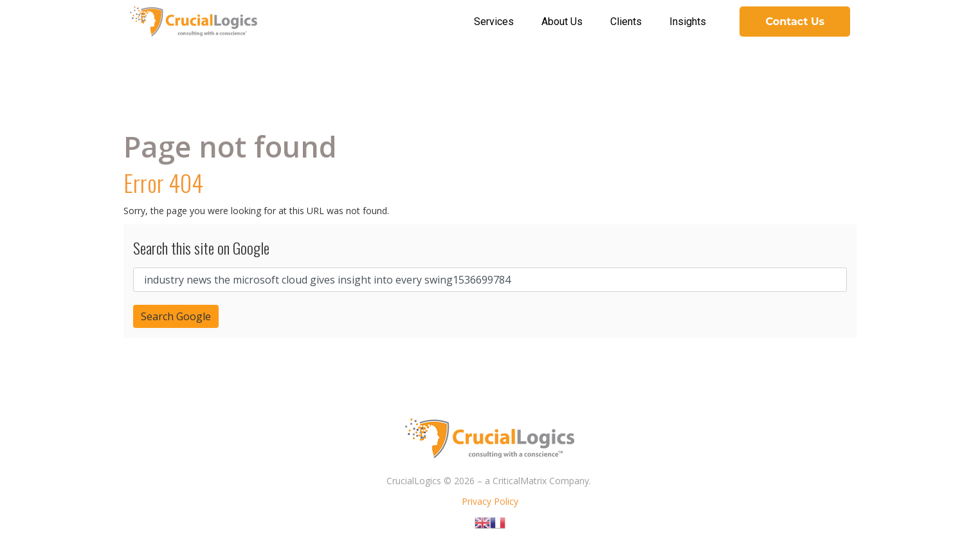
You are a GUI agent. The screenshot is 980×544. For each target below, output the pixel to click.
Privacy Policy (490, 501)
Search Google (176, 316)
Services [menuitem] (494, 22)
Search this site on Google (201, 248)
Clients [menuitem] (626, 22)
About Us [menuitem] (562, 22)
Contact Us (795, 22)
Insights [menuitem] (688, 22)
